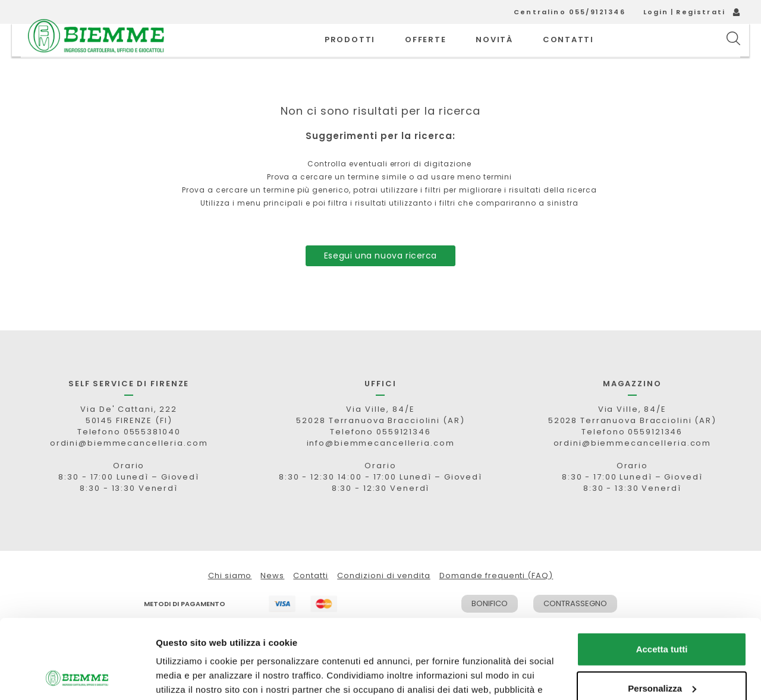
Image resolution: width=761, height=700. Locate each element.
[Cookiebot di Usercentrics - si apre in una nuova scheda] (77, 677)
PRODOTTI (350, 53)
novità (494, 53)
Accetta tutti (662, 575)
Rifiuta (662, 653)
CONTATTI (568, 53)
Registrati (701, 12)
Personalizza (662, 614)
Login (656, 12)
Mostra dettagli (188, 677)
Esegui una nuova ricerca (380, 282)
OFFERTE (425, 53)
